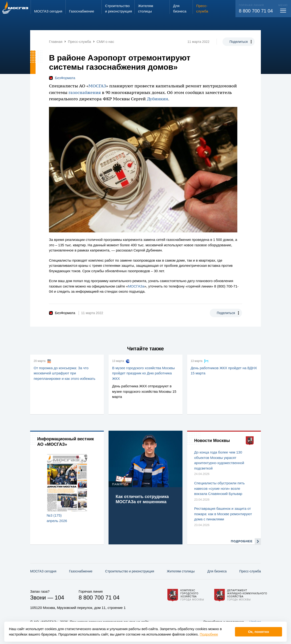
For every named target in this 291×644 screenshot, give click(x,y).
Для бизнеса (217, 571)
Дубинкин (158, 99)
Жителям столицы (181, 571)
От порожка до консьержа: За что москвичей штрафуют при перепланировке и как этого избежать (65, 373)
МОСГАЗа (136, 286)
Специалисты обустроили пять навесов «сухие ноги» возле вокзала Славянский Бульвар (220, 488)
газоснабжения (85, 93)
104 (59, 597)
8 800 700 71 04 (256, 11)
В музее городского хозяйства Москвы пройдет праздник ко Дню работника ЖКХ (143, 373)
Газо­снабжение (81, 571)
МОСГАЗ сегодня (43, 571)
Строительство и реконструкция (130, 571)
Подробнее (209, 634)
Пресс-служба (250, 571)
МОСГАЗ (97, 86)
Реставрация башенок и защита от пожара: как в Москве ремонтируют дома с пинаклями (223, 514)
